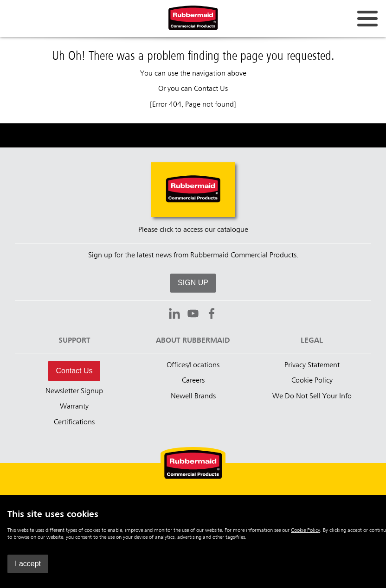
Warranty (74, 407)
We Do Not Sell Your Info (312, 396)
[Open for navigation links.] (367, 19)
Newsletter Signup (74, 391)
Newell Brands (193, 396)
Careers (193, 381)
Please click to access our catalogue (193, 230)
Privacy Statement (312, 365)
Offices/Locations (193, 365)
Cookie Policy (306, 530)
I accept (28, 564)
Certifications (74, 422)
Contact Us (211, 89)
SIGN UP (193, 283)
